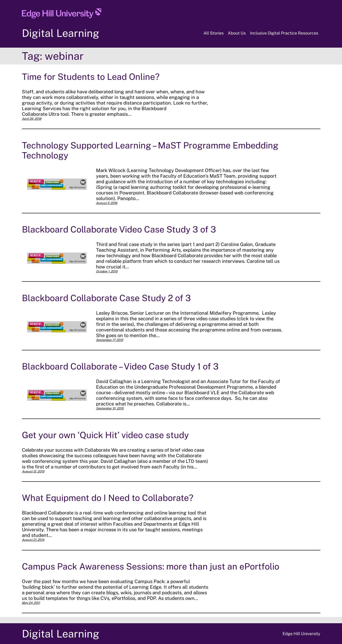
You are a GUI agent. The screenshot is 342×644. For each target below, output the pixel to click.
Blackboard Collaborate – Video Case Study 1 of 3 (120, 366)
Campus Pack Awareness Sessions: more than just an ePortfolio (151, 566)
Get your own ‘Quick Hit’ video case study (105, 435)
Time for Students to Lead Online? (91, 77)
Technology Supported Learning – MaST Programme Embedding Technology (150, 150)
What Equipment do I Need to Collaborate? (108, 498)
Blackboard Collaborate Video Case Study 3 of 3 (119, 229)
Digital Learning (61, 33)
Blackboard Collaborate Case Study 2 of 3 (106, 298)
